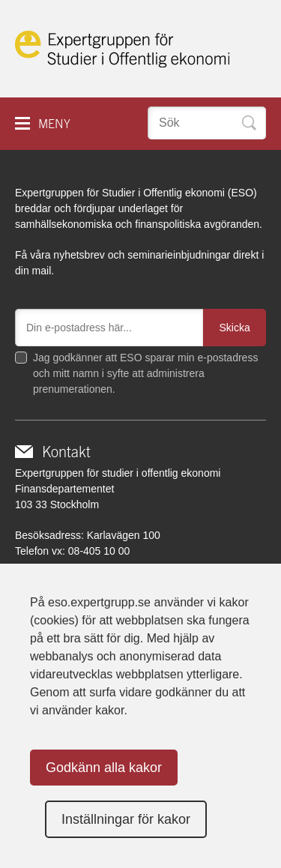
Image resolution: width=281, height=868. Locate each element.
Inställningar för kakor (126, 819)
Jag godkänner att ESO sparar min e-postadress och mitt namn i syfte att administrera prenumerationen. (145, 373)
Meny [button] (54, 124)
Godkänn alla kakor (104, 768)
